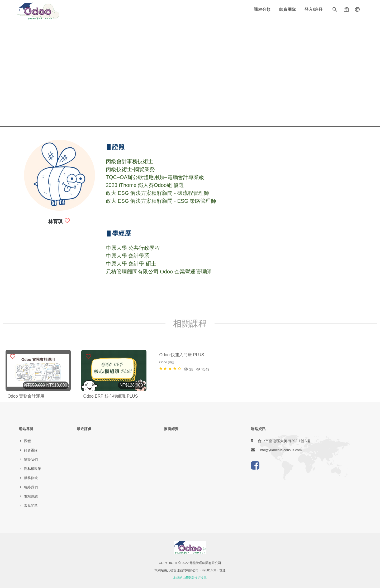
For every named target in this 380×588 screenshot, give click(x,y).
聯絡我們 (31, 487)
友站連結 (31, 496)
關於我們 (31, 459)
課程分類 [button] (262, 9)
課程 (27, 441)
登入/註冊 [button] (314, 9)
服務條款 (31, 478)
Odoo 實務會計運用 (26, 396)
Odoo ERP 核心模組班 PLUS (111, 396)
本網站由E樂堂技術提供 (190, 578)
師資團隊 (288, 9)
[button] (335, 11)
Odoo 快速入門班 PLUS (182, 396)
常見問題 (31, 506)
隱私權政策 (33, 469)
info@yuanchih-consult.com (281, 450)
